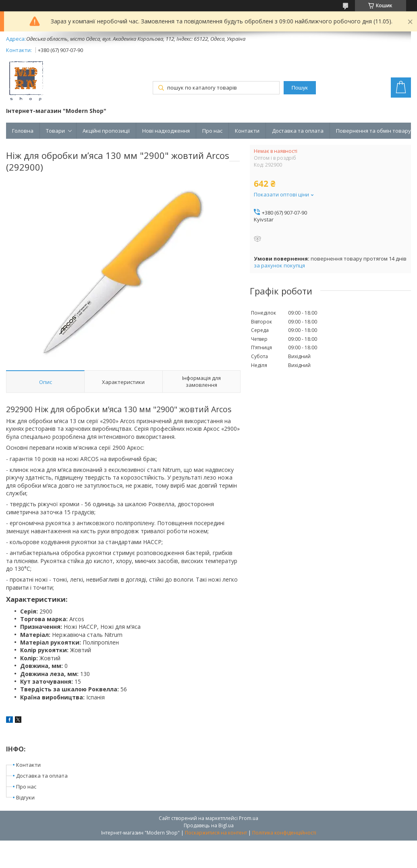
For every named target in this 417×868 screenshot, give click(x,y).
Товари (55, 131)
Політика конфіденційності (284, 833)
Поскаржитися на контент (216, 833)
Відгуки (25, 797)
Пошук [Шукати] (300, 88)
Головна (23, 131)
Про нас (212, 131)
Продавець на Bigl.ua (209, 825)
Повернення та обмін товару (373, 131)
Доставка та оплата (298, 131)
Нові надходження (166, 131)
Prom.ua (249, 818)
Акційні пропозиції (106, 131)
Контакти (247, 131)
